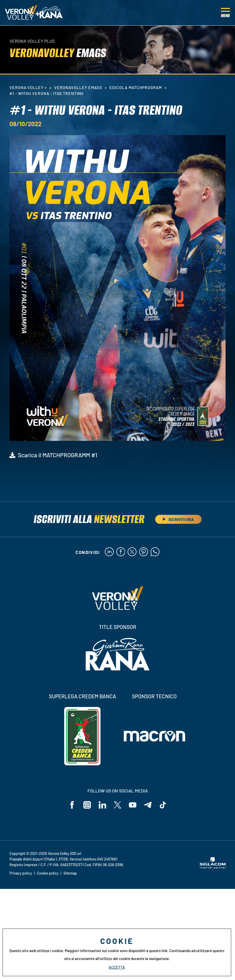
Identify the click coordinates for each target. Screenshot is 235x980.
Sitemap (70, 873)
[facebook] (121, 552)
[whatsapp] (155, 552)
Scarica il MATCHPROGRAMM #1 (58, 455)
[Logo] (21, 13)
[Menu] (225, 13)
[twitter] (132, 552)
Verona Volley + (28, 87)
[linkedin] (109, 552)
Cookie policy (48, 873)
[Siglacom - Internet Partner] (213, 868)
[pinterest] (144, 552)
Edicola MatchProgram (136, 87)
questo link (158, 951)
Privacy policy (21, 873)
